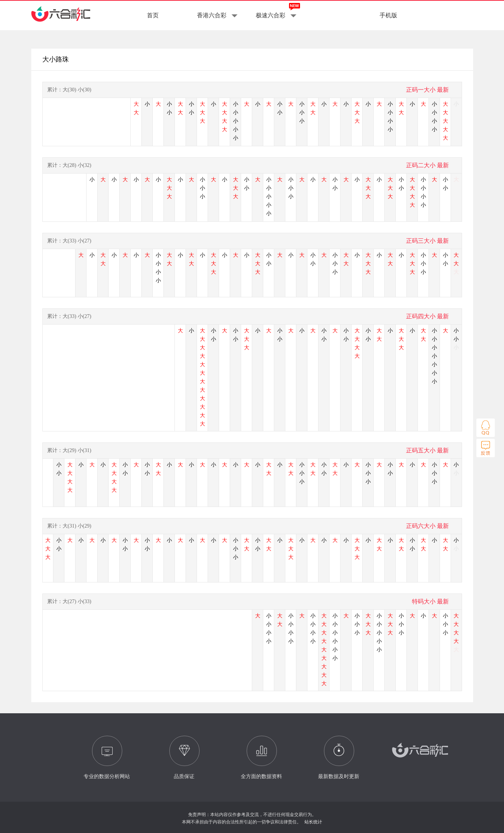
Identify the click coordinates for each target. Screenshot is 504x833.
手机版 (388, 15)
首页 (153, 15)
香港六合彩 (212, 15)
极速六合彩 (271, 15)
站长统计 (313, 822)
